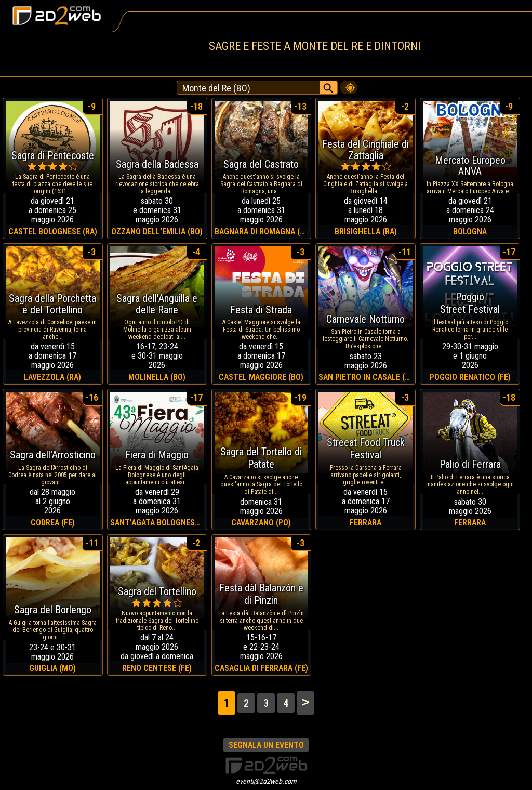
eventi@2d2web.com (266, 781)
